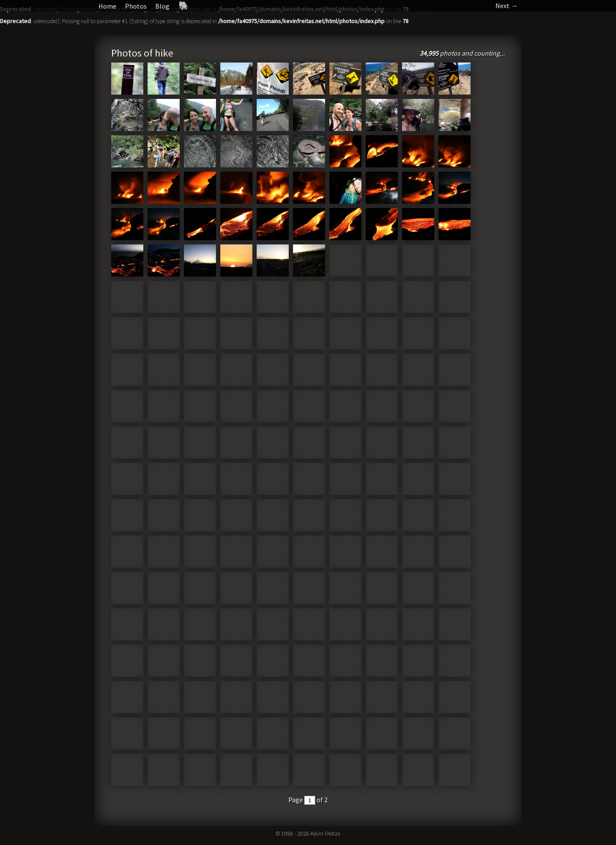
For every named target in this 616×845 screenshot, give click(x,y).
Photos (136, 6)
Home (107, 6)
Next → (506, 6)
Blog (162, 6)
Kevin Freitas (325, 833)
